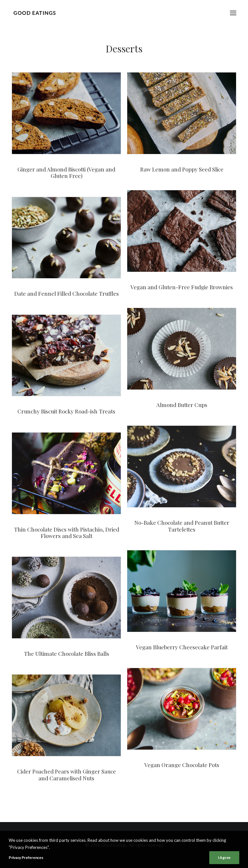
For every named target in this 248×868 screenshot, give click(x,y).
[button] (233, 13)
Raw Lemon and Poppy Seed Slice (182, 169)
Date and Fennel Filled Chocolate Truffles (67, 293)
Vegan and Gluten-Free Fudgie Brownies (182, 287)
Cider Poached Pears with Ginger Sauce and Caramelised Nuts (67, 775)
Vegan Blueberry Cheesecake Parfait (182, 647)
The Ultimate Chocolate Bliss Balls (67, 654)
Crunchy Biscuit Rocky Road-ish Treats (66, 411)
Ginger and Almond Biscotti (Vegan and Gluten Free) (66, 172)
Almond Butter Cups (182, 405)
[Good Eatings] (34, 13)
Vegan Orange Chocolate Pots (182, 765)
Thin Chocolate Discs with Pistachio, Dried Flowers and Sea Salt (67, 533)
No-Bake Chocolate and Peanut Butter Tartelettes (182, 526)
